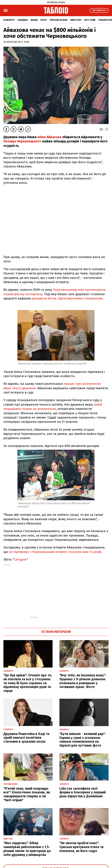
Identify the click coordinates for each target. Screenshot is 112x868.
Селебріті (9, 20)
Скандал (23, 20)
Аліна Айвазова (49, 137)
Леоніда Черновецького (22, 141)
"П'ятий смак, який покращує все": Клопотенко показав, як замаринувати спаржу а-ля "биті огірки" (27, 794)
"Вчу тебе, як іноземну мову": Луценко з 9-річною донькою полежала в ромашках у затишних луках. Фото (83, 681)
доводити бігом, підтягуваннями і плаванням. (68, 298)
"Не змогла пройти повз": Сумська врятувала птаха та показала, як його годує (81, 847)
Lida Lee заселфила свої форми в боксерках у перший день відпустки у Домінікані (83, 792)
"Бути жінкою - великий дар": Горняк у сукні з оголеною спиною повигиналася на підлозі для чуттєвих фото (83, 740)
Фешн (34, 20)
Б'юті (44, 20)
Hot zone (90, 20)
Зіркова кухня (58, 20)
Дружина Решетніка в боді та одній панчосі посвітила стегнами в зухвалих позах (26, 738)
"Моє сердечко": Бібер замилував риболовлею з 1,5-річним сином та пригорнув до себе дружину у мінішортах (27, 849)
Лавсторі (76, 20)
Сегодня (20, 559)
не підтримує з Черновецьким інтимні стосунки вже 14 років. (56, 552)
